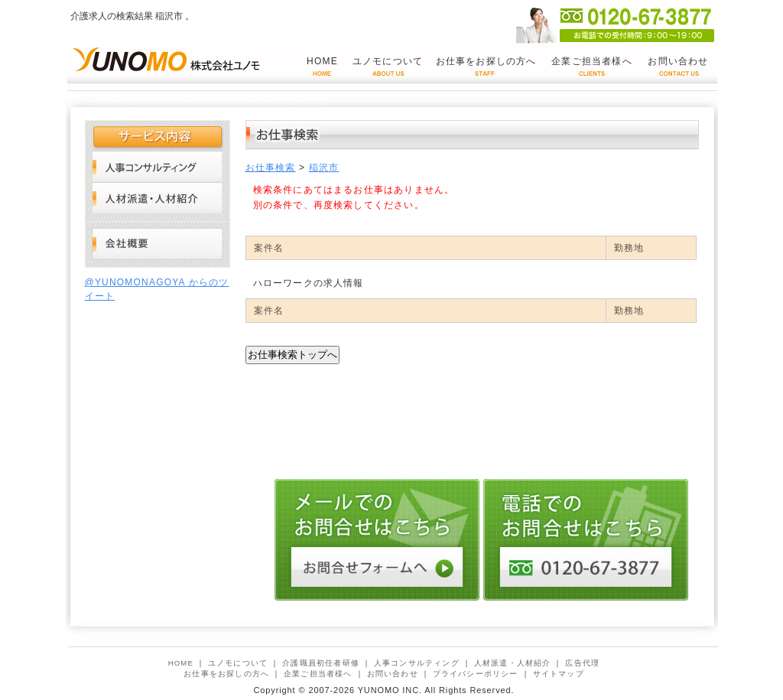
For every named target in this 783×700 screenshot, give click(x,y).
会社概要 (158, 244)
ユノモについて (388, 61)
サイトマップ (559, 674)
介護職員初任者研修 (321, 663)
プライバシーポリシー (476, 674)
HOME (322, 61)
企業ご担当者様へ (592, 61)
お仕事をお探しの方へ (486, 61)
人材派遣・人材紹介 (158, 198)
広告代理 (582, 663)
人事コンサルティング (158, 166)
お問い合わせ (678, 61)
